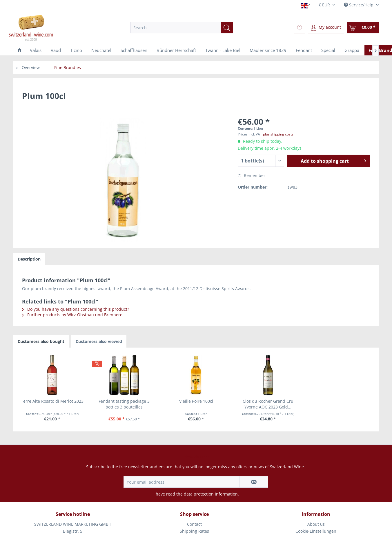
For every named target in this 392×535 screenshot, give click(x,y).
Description (29, 259)
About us (316, 524)
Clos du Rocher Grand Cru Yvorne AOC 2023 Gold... (268, 404)
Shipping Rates (194, 531)
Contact (194, 524)
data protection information (211, 494)
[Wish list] (300, 28)
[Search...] (182, 28)
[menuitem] (182, 28)
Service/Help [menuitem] (359, 5)
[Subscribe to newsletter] (254, 482)
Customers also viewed (99, 341)
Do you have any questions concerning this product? (76, 309)
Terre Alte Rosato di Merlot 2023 (52, 401)
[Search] (227, 28)
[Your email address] (182, 482)
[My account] (326, 28)
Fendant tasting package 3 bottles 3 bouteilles (124, 404)
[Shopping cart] (363, 28)
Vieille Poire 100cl (196, 401)
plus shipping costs (278, 134)
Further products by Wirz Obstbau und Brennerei (73, 315)
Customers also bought (41, 341)
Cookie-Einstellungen (316, 531)
